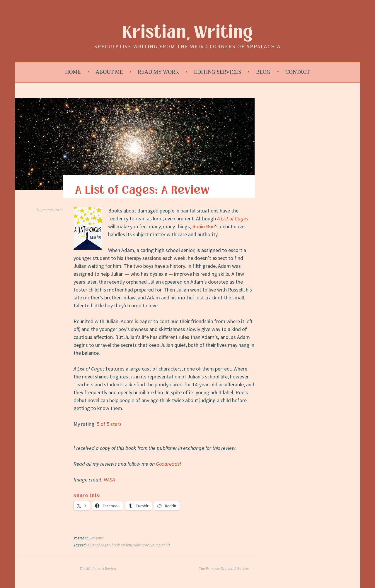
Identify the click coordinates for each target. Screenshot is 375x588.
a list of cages (99, 545)
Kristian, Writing (188, 33)
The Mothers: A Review (95, 569)
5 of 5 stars (109, 424)
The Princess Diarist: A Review (227, 569)
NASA (109, 480)
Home (73, 72)
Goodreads (168, 464)
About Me (109, 72)
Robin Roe (203, 226)
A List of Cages (233, 218)
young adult (160, 545)
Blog (263, 72)
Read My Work (158, 72)
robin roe (141, 545)
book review (122, 545)
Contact (298, 72)
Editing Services (218, 72)
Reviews (97, 538)
